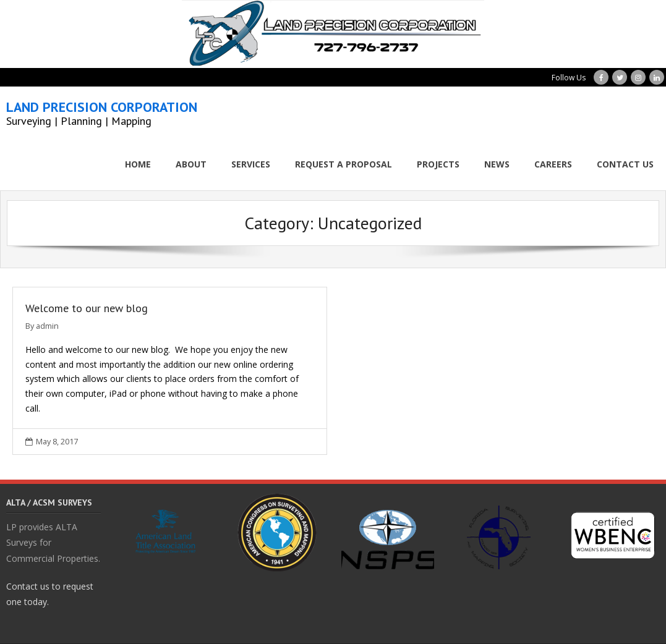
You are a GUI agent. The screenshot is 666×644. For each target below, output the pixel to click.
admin (47, 326)
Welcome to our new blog (87, 308)
